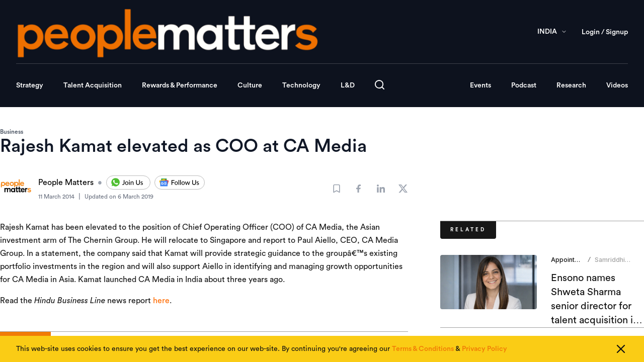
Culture (250, 85)
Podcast (524, 85)
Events (480, 85)
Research (571, 85)
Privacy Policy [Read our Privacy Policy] (485, 349)
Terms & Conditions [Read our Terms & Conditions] (423, 349)
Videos (617, 85)
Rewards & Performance (180, 85)
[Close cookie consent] (621, 349)
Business (12, 132)
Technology (301, 85)
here (161, 301)
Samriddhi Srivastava (610, 264)
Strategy (30, 85)
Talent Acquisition (93, 85)
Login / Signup (605, 32)
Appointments (572, 260)
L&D (348, 85)
